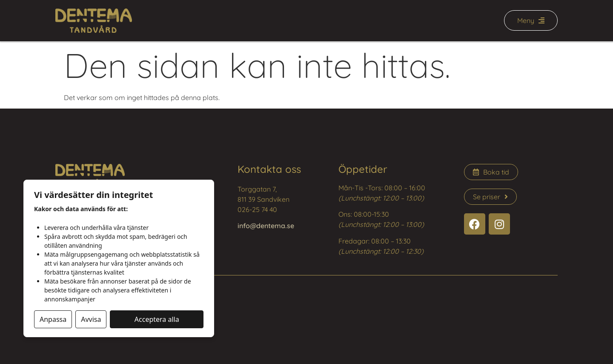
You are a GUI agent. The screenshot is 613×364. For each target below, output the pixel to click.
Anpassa (53, 319)
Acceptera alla (157, 319)
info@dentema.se (266, 226)
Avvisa (91, 319)
